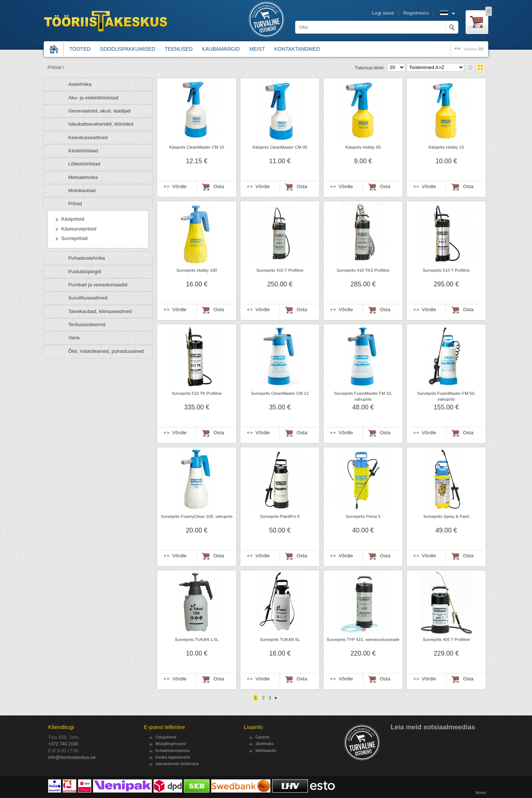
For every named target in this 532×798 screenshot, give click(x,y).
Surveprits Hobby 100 (196, 270)
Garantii (263, 737)
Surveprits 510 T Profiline (446, 270)
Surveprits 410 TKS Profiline (363, 270)
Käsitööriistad (83, 151)
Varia (74, 338)
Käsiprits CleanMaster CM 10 (197, 147)
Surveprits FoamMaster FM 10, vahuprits (363, 396)
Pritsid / (56, 67)
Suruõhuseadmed (88, 298)
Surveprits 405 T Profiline (446, 639)
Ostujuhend (166, 737)
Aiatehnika (80, 84)
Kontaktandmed (297, 49)
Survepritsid (74, 238)
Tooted (80, 49)
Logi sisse (383, 13)
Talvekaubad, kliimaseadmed (100, 311)
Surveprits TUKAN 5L (280, 639)
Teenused (179, 49)
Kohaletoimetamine (173, 751)
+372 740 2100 (63, 744)
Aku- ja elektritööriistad (93, 98)
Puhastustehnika (87, 258)
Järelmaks (265, 744)
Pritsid (75, 204)
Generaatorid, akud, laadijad (99, 111)
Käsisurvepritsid (79, 229)
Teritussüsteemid (87, 324)
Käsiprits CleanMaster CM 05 (280, 147)
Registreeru (416, 13)
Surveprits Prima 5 (363, 516)
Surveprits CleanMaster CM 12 (280, 393)
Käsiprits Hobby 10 (446, 147)
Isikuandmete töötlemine (177, 764)
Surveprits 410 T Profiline (280, 270)
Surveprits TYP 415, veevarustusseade (363, 639)
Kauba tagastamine (173, 757)
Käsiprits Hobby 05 (363, 147)
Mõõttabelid (266, 751)
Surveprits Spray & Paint (446, 516)
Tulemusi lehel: (370, 68)
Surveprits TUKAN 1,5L (197, 639)
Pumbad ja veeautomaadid (98, 285)
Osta (219, 186)
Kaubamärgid (221, 49)
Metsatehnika (83, 177)
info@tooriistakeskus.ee (72, 757)
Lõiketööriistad (84, 164)
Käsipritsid (73, 219)
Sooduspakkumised (128, 49)
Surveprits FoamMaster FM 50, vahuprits (446, 396)
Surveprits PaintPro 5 (280, 516)
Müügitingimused (171, 744)
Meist (257, 49)
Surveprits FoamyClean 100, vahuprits (197, 516)
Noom (481, 793)
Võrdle (179, 186)
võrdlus (473, 49)
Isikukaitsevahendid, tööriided (101, 124)
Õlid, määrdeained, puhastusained (106, 351)
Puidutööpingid (85, 272)
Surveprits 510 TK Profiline (196, 393)
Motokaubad (82, 190)
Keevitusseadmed (88, 138)
